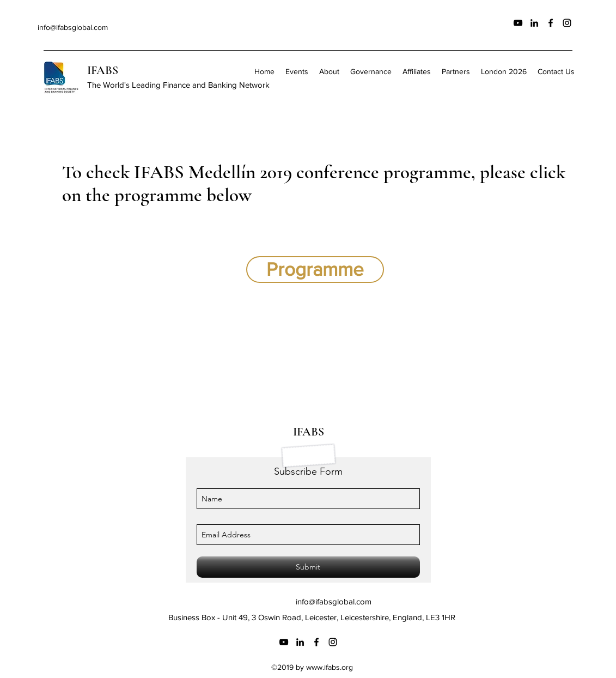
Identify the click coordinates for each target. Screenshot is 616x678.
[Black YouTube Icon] (518, 23)
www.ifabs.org (330, 667)
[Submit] (308, 567)
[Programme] (315, 270)
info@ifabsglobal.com (73, 27)
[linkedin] (534, 23)
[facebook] (551, 23)
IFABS (103, 70)
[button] (371, 71)
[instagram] (567, 23)
